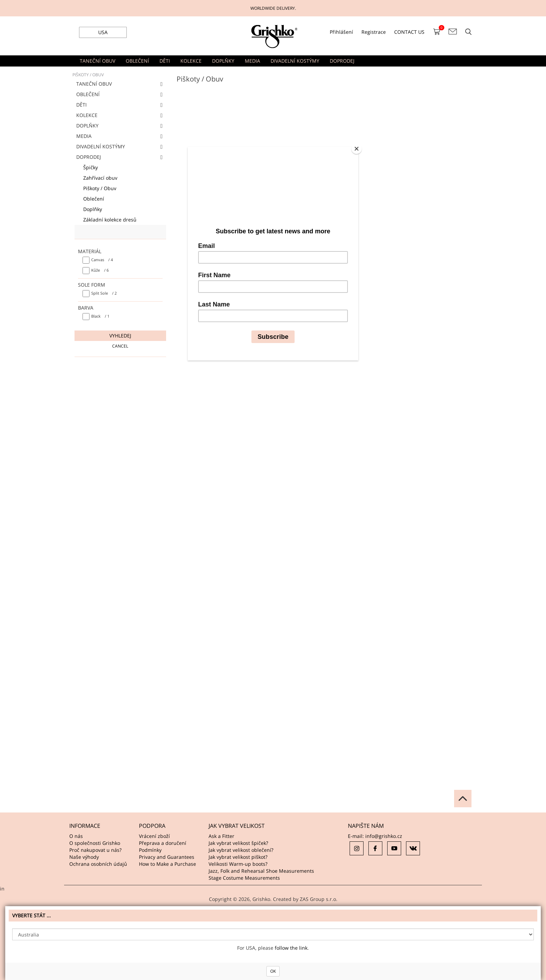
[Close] (357, 149)
